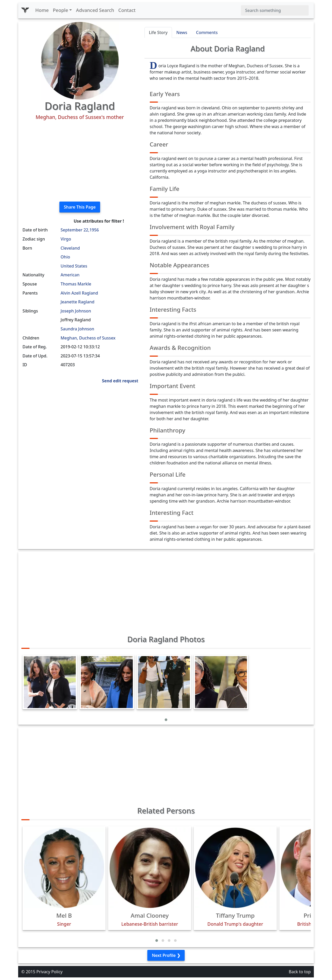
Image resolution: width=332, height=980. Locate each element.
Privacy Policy (49, 972)
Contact (127, 10)
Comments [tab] (207, 32)
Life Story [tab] (158, 32)
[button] (166, 720)
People (61, 10)
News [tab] (182, 32)
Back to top (300, 972)
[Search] (275, 10)
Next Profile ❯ (166, 955)
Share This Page (80, 207)
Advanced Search (95, 10)
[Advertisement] (80, 161)
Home (42, 10)
